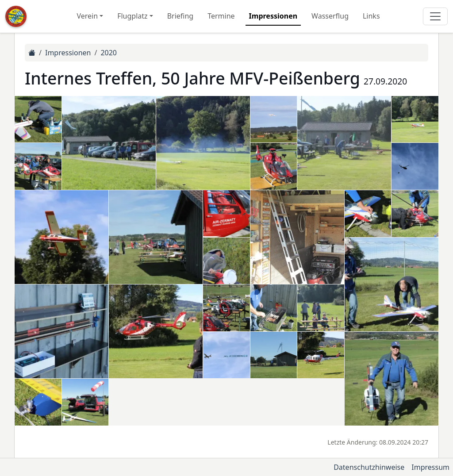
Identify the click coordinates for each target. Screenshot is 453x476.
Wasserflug (330, 16)
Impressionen (273, 16)
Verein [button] (87, 16)
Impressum (430, 467)
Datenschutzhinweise (369, 467)
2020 (109, 53)
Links (371, 16)
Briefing (180, 16)
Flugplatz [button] (132, 16)
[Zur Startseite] (16, 16)
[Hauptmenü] (435, 16)
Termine (221, 16)
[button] (38, 119)
